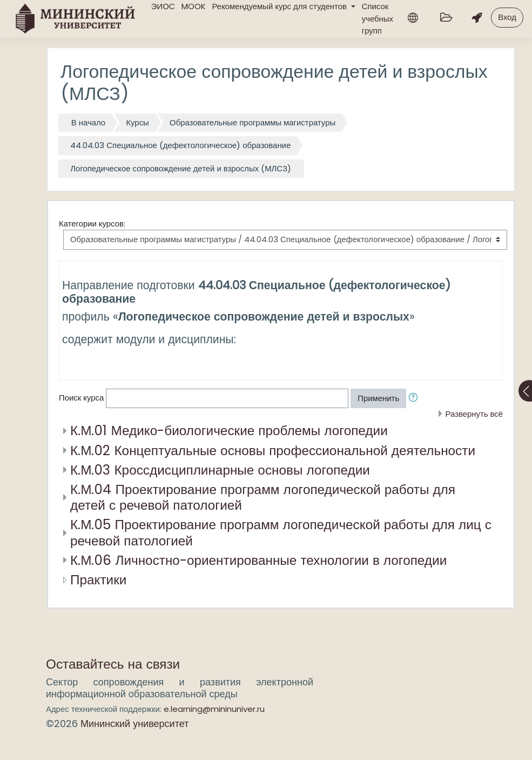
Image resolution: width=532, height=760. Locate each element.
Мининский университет (134, 724)
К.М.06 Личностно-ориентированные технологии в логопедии (258, 560)
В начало (88, 122)
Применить (378, 398)
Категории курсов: (92, 224)
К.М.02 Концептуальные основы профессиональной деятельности (273, 451)
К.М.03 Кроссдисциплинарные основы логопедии (220, 470)
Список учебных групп (378, 18)
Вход (507, 17)
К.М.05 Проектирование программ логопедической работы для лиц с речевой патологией (281, 532)
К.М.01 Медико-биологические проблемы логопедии (229, 431)
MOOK (194, 6)
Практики (98, 580)
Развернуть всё (474, 414)
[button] (415, 398)
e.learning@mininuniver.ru (214, 709)
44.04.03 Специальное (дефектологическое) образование (180, 145)
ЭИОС (163, 6)
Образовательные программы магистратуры (252, 122)
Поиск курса (81, 398)
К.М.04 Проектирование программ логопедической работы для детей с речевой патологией (263, 497)
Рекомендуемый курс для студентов (281, 6)
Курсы (137, 122)
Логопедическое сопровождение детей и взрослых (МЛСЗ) (181, 168)
